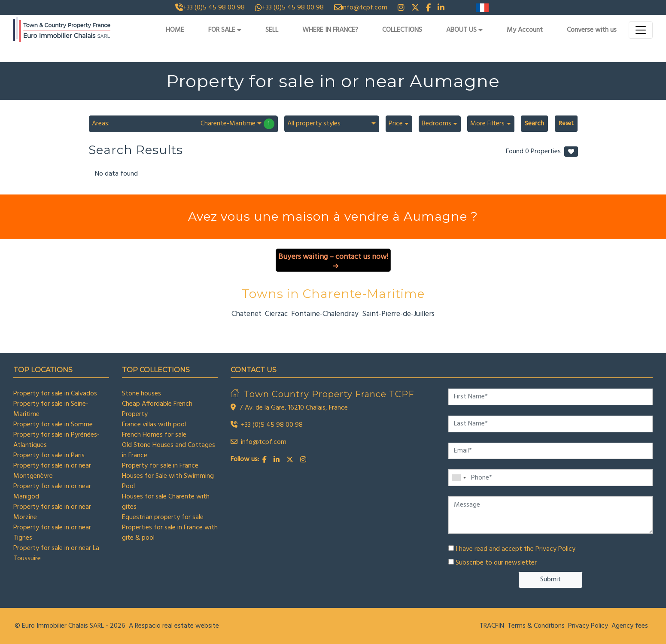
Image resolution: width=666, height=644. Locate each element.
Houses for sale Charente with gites (166, 502)
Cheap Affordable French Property (157, 409)
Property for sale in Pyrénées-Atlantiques (56, 440)
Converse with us (592, 30)
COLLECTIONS (402, 30)
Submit (550, 580)
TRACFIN (492, 626)
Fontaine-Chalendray (325, 314)
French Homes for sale (154, 435)
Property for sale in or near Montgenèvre (52, 471)
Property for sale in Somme (53, 425)
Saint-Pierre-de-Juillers (398, 314)
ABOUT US (461, 30)
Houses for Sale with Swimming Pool (168, 481)
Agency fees (630, 626)
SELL (272, 30)
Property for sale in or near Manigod (52, 492)
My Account (525, 30)
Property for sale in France (160, 466)
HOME (175, 30)
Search (534, 124)
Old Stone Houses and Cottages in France (169, 450)
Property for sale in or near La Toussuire (56, 553)
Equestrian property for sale (163, 517)
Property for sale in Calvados (55, 394)
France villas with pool (154, 425)
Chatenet (246, 314)
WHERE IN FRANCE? (330, 30)
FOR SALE (222, 30)
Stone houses (141, 394)
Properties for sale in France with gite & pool (170, 533)
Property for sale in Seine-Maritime (51, 409)
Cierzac (276, 314)
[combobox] (183, 124)
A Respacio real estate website (174, 626)
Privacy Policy (555, 549)
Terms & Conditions (536, 626)
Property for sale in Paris (49, 456)
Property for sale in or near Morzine (52, 512)
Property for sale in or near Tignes (52, 533)
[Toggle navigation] (641, 30)
